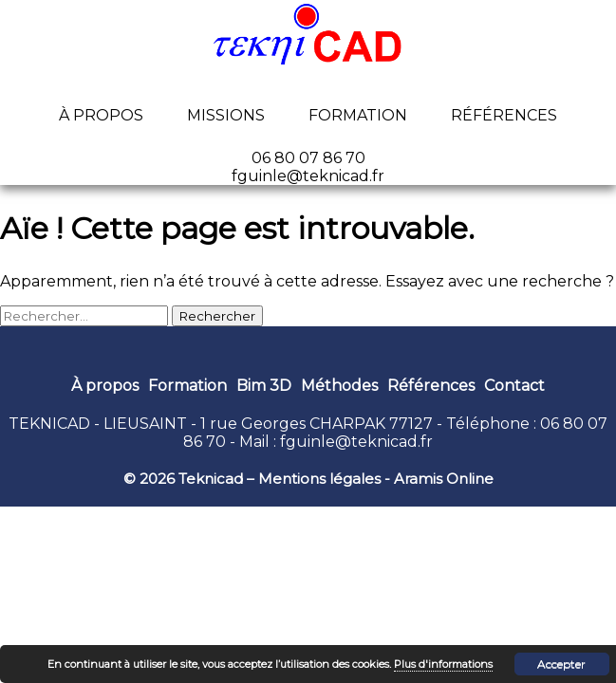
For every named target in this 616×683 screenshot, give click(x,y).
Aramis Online (444, 479)
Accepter (561, 664)
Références (504, 115)
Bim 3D (264, 386)
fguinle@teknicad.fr (356, 442)
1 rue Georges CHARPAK (293, 424)
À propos (101, 115)
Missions (226, 115)
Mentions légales (319, 479)
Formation (358, 115)
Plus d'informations (443, 664)
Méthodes (339, 386)
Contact (514, 386)
